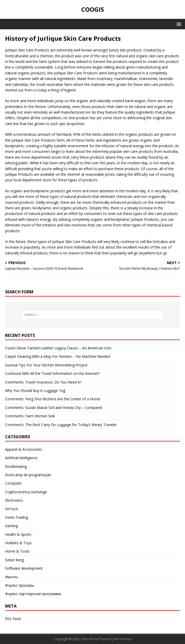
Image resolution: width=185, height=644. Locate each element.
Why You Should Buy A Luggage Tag (35, 390)
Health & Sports (18, 534)
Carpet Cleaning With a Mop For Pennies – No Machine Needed (58, 356)
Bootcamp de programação (28, 475)
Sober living (15, 560)
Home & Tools (17, 551)
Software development (24, 568)
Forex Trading (17, 517)
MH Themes (123, 639)
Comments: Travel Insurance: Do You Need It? (43, 382)
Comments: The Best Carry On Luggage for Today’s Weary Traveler (61, 425)
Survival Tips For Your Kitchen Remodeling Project (46, 365)
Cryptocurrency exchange (26, 492)
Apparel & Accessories (24, 449)
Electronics (14, 500)
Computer (13, 483)
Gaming (11, 526)
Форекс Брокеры (19, 585)
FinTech (12, 509)
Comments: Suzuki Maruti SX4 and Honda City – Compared (54, 408)
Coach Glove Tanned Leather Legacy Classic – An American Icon (58, 348)
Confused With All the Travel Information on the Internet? (52, 373)
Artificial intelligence (21, 458)
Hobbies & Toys (18, 543)
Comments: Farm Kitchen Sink (30, 416)
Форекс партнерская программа (33, 594)
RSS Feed (13, 619)
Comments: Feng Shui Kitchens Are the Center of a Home (53, 399)
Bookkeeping (16, 466)
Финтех (11, 577)
